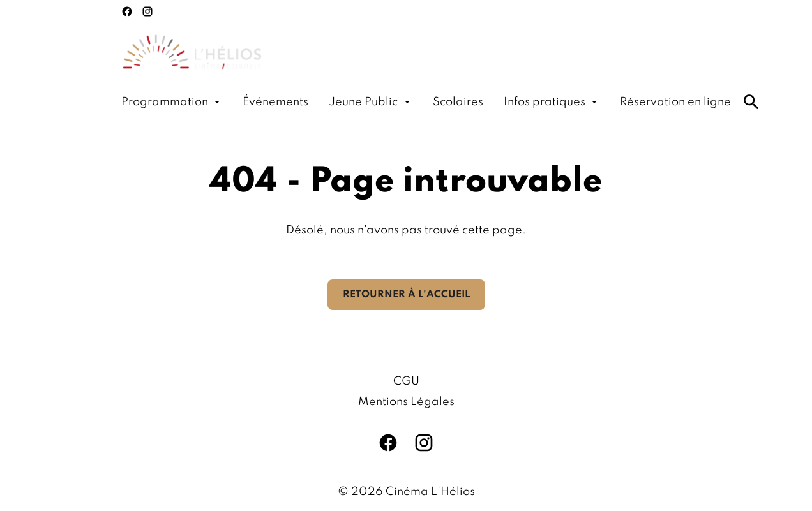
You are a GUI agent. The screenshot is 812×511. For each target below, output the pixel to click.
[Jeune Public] (370, 102)
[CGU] (406, 381)
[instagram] (147, 11)
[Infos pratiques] (552, 102)
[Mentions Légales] (406, 402)
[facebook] (127, 11)
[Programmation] (172, 102)
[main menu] (426, 102)
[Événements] (275, 102)
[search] (751, 102)
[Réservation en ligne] (675, 102)
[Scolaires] (458, 102)
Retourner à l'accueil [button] (406, 295)
